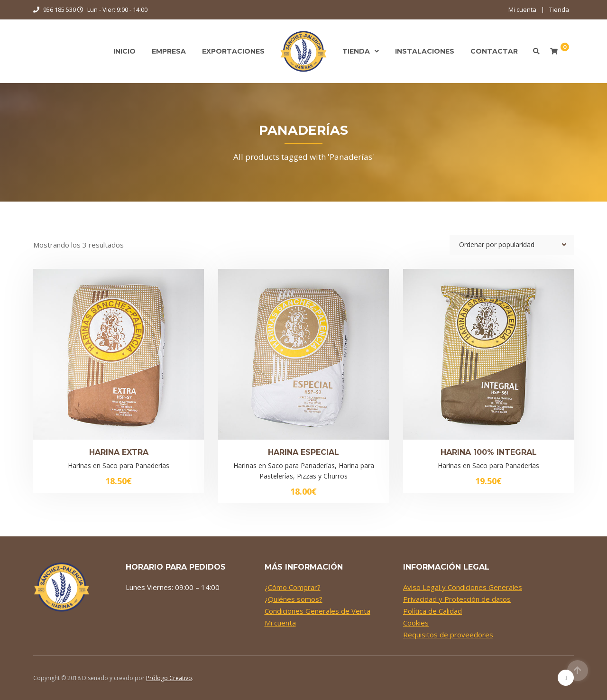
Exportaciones (233, 51)
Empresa (169, 51)
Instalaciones (425, 51)
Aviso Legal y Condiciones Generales (463, 587)
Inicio (124, 51)
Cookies (416, 623)
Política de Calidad (432, 611)
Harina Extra (119, 452)
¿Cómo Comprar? (293, 587)
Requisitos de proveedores (448, 635)
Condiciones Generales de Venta (317, 611)
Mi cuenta (522, 9)
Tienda (559, 9)
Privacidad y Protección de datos (457, 599)
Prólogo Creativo (169, 678)
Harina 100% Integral (489, 452)
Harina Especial (303, 452)
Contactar (494, 51)
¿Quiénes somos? (294, 599)
